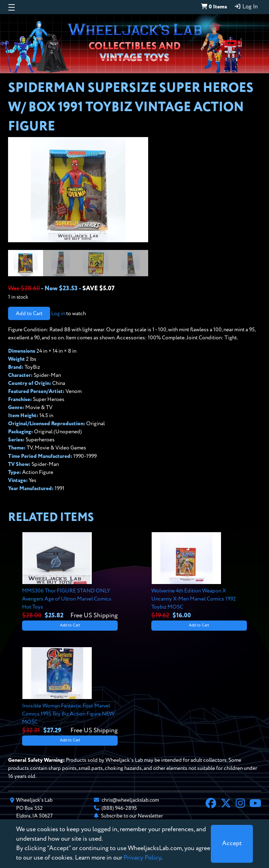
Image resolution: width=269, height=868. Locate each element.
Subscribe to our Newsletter (132, 816)
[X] (226, 804)
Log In (246, 7)
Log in (58, 314)
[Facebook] (211, 804)
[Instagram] (240, 804)
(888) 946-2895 (119, 808)
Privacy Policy (142, 858)
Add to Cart (29, 314)
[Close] (232, 844)
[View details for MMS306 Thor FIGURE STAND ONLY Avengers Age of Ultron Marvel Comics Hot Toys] (70, 576)
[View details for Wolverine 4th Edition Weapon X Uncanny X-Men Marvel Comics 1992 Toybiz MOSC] (199, 576)
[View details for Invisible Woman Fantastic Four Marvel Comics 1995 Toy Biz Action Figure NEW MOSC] (70, 691)
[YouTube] (255, 804)
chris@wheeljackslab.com (130, 800)
